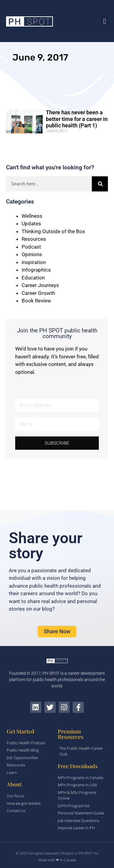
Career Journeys (40, 285)
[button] (105, 21)
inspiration (34, 262)
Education (33, 278)
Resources (34, 239)
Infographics (36, 270)
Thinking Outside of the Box (53, 231)
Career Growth (38, 293)
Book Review (36, 301)
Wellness (32, 216)
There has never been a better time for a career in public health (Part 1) (77, 119)
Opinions (32, 254)
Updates (31, 224)
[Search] (100, 184)
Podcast (31, 247)
